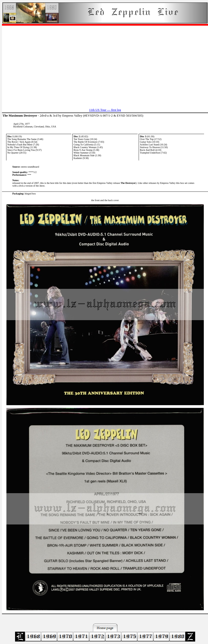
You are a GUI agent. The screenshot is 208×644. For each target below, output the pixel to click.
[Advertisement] (105, 64)
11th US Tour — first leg (105, 110)
